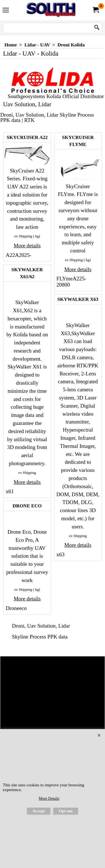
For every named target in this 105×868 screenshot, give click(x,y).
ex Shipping (23, 236)
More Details (49, 799)
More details (27, 246)
